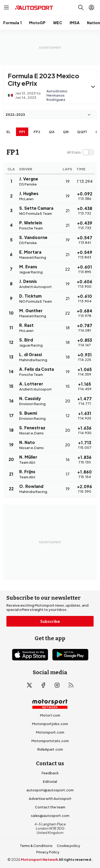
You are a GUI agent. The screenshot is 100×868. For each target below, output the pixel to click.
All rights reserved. (76, 859)
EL (9, 132)
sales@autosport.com (50, 816)
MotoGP (37, 23)
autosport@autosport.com (50, 790)
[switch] (80, 152)
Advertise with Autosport (50, 799)
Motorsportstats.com (50, 741)
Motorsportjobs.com (50, 724)
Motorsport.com (50, 732)
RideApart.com (50, 749)
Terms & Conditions (36, 846)
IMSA (75, 23)
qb (66, 132)
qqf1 (82, 132)
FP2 (37, 132)
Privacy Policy (48, 852)
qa (52, 132)
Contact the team (50, 807)
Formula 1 (12, 23)
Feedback (50, 773)
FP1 (22, 132)
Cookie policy (69, 846)
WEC (58, 23)
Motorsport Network (39, 859)
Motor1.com (50, 715)
